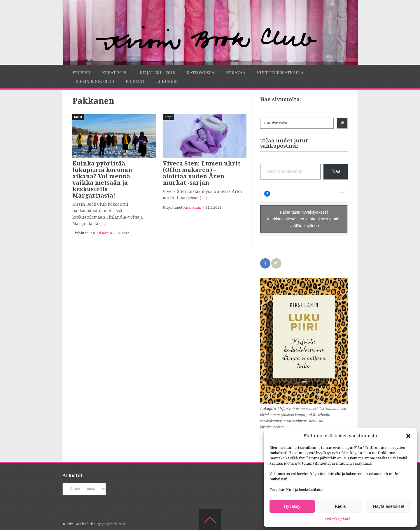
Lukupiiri (167, 81)
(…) (103, 224)
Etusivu (82, 73)
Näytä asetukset (389, 506)
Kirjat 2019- (115, 73)
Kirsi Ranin (102, 233)
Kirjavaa (236, 73)
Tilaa (335, 171)
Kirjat (78, 117)
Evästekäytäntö (337, 519)
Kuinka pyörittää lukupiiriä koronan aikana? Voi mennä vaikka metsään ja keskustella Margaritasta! (102, 179)
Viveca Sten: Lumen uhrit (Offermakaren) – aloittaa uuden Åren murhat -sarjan (202, 173)
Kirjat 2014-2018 (157, 73)
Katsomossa (201, 73)
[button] (408, 436)
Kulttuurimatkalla (280, 73)
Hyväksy (292, 506)
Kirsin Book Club (95, 81)
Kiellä (341, 506)
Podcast (135, 81)
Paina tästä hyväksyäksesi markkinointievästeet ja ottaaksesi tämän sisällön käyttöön (304, 219)
